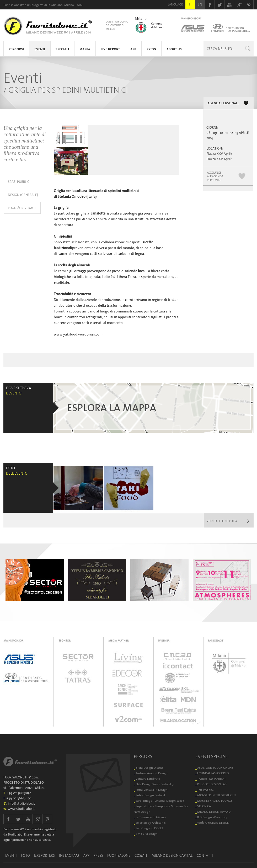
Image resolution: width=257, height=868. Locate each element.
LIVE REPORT (110, 49)
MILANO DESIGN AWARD (214, 812)
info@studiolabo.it (21, 803)
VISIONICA (204, 806)
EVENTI (40, 49)
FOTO (25, 855)
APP (133, 49)
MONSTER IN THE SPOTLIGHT (217, 795)
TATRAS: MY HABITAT (212, 779)
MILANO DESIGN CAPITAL (172, 855)
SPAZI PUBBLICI (19, 182)
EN (200, 4)
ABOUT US (174, 49)
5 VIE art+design (147, 834)
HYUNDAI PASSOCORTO (213, 773)
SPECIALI (62, 49)
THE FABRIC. (205, 790)
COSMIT (141, 855)
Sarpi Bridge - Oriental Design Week (160, 801)
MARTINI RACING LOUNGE (215, 801)
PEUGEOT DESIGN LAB (212, 784)
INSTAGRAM (69, 855)
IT (190, 4)
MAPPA (85, 49)
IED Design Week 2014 (212, 817)
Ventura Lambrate (148, 779)
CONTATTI (205, 855)
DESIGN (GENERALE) (23, 195)
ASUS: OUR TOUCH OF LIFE (215, 768)
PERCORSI (16, 49)
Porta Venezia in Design (152, 790)
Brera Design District (149, 768)
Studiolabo (55, 5)
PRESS (151, 49)
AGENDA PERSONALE (223, 103)
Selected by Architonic (151, 823)
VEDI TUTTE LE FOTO (222, 521)
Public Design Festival (150, 795)
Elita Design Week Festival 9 (155, 784)
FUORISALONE (119, 855)
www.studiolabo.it (21, 809)
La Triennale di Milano (151, 817)
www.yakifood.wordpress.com (78, 334)
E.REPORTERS (44, 855)
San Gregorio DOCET (149, 828)
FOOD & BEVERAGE (22, 208)
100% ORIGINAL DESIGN (213, 823)
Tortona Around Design (152, 773)
